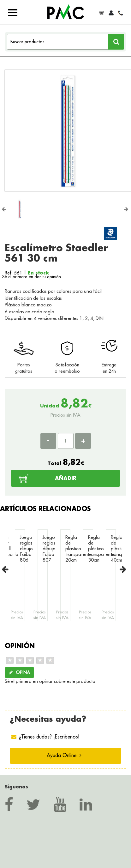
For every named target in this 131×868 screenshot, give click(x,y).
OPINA (19, 672)
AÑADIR (66, 478)
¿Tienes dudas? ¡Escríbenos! (49, 737)
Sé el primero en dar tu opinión (32, 277)
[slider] (30, 660)
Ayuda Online (64, 755)
